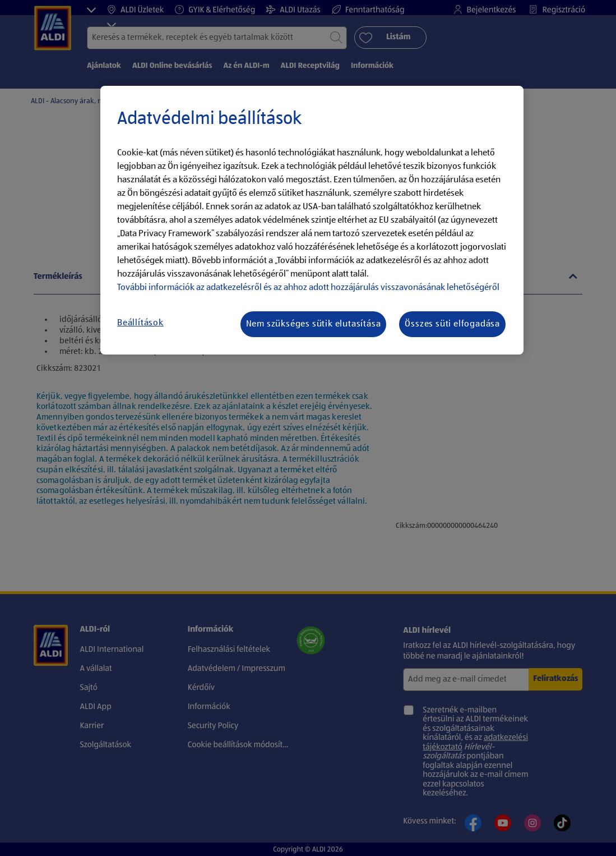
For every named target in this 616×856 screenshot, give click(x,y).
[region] (312, 220)
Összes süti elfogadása (452, 324)
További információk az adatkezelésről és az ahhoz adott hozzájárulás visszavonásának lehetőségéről (308, 288)
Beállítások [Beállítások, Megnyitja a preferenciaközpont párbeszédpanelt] (140, 323)
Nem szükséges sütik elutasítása (314, 324)
